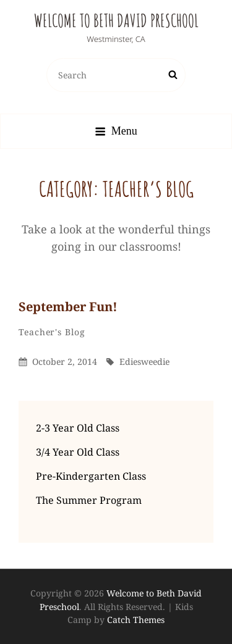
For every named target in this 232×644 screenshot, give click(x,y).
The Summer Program (89, 500)
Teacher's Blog (52, 332)
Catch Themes (136, 620)
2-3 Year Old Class (78, 428)
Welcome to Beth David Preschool (116, 21)
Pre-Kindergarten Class (91, 476)
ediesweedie (144, 362)
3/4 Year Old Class (78, 452)
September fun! (68, 307)
